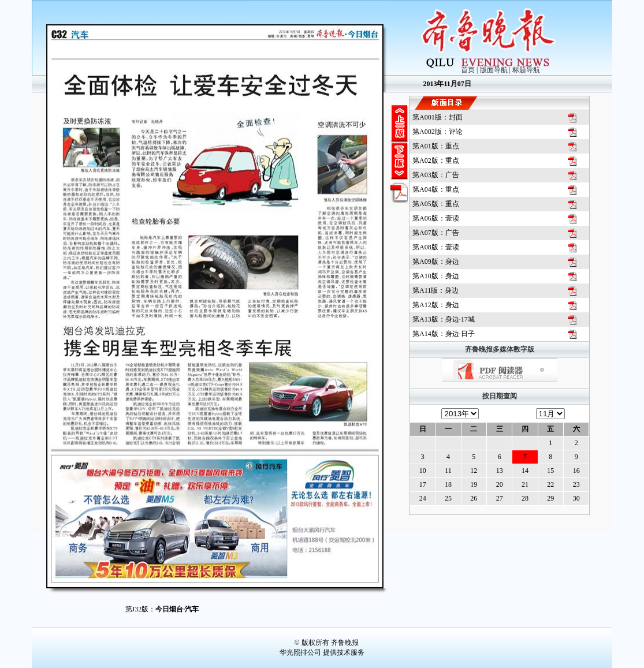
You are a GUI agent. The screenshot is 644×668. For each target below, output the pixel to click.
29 (550, 498)
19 (474, 484)
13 (500, 471)
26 (474, 498)
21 (525, 484)
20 (500, 484)
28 (525, 498)
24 (423, 498)
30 (576, 498)
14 (525, 471)
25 (448, 498)
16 (576, 471)
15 (550, 471)
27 (500, 498)
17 (423, 484)
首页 (468, 70)
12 (474, 471)
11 (448, 471)
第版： (438, 117)
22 (550, 484)
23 (576, 484)
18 (448, 484)
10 (423, 471)
